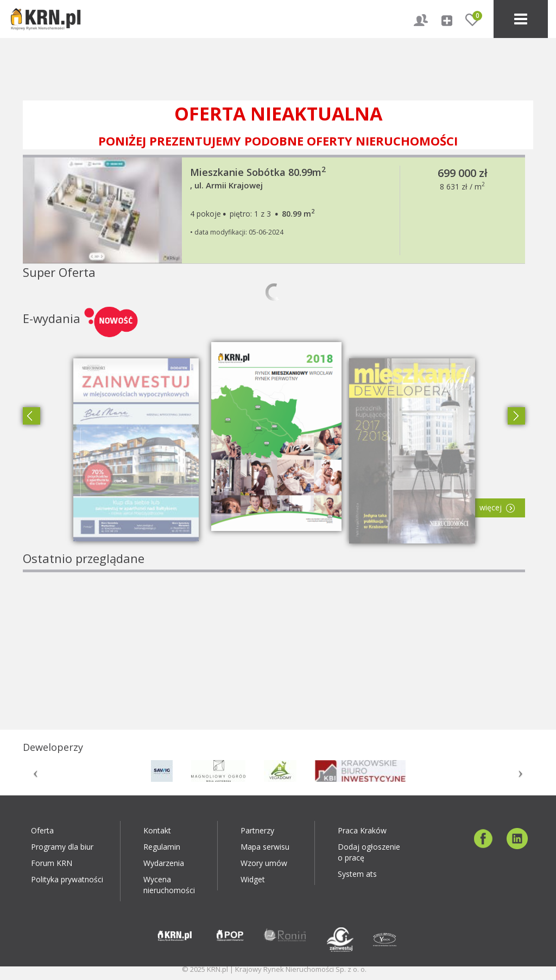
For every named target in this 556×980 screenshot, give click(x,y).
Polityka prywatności (67, 879)
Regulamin (162, 847)
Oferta (42, 830)
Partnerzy (257, 830)
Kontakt (157, 830)
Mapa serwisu (265, 847)
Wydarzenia (164, 863)
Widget (253, 879)
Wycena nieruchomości (169, 885)
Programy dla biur (62, 847)
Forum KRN (52, 863)
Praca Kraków (362, 830)
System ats (357, 874)
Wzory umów (264, 863)
